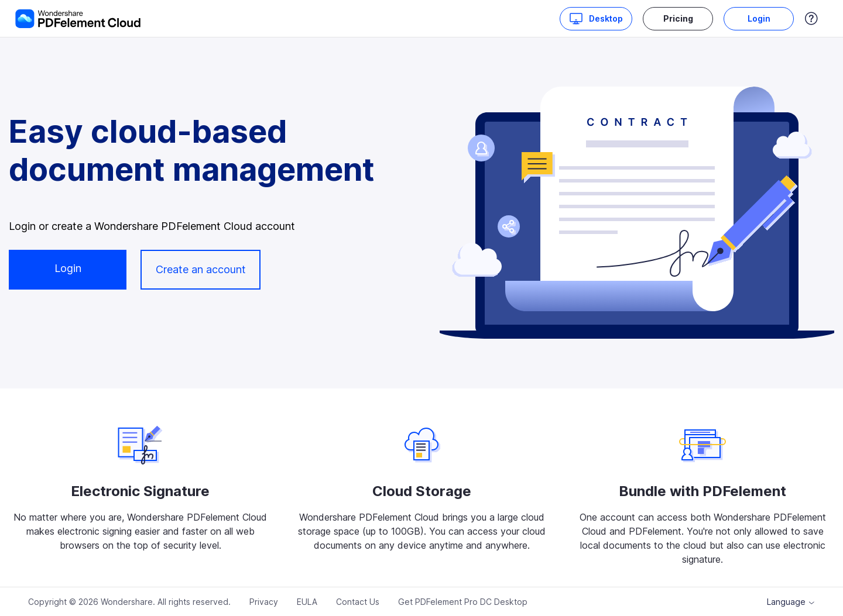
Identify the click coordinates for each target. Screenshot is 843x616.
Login (759, 18)
